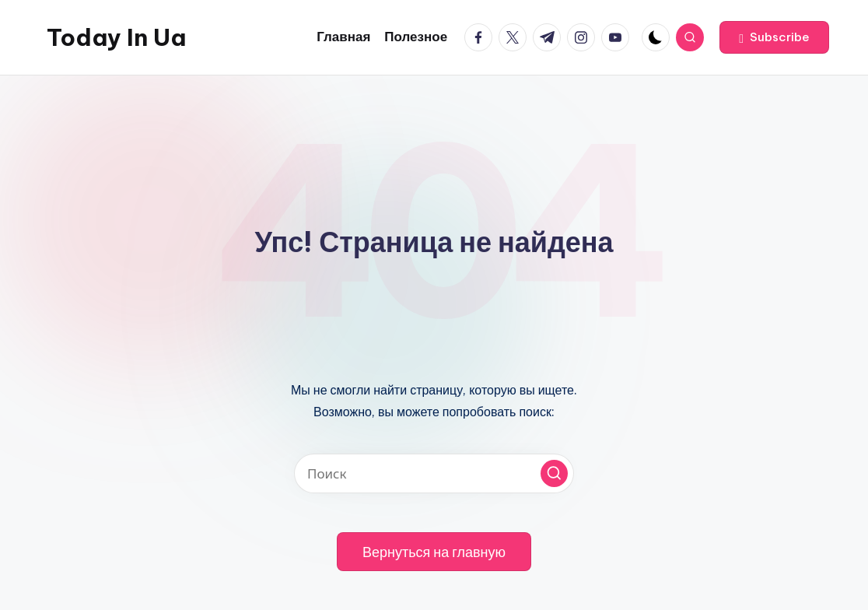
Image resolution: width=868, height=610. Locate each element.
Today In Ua (116, 37)
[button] (774, 37)
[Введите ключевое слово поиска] (434, 473)
